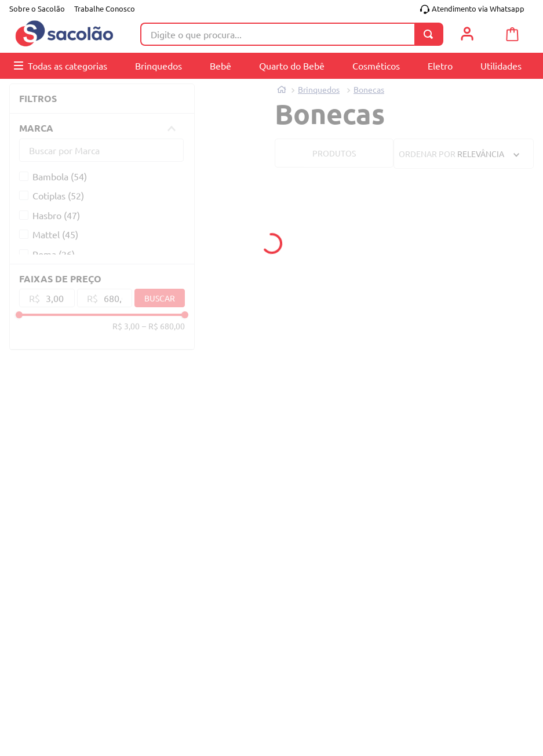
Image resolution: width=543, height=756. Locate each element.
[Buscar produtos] (431, 34)
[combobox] (292, 34)
